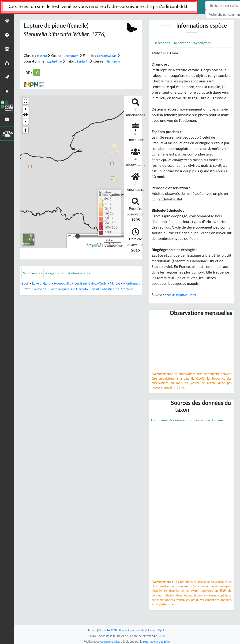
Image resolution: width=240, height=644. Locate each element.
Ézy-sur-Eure (43, 289)
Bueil (25, 289)
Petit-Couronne (56, 295)
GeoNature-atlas (108, 641)
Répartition (185, 43)
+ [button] (26, 115)
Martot (126, 289)
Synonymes (208, 43)
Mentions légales (160, 630)
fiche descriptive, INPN (182, 295)
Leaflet (96, 251)
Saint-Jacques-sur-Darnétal (94, 295)
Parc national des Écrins (158, 641)
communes (34, 279)
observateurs (86, 279)
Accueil (88, 630)
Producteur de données (170, 431)
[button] (26, 121)
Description (163, 43)
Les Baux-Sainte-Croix (98, 289)
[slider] (78, 242)
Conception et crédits (132, 630)
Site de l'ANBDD (105, 630)
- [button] (26, 127)
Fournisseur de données (171, 421)
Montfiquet (31, 295)
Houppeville (67, 289)
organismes (59, 279)
